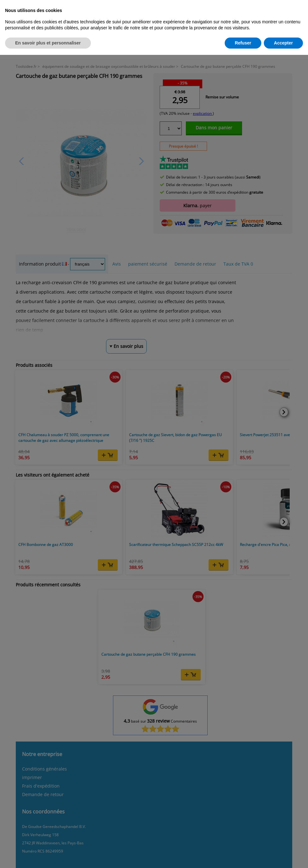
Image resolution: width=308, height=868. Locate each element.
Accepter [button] (283, 43)
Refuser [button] (243, 43)
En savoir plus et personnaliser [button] (48, 43)
